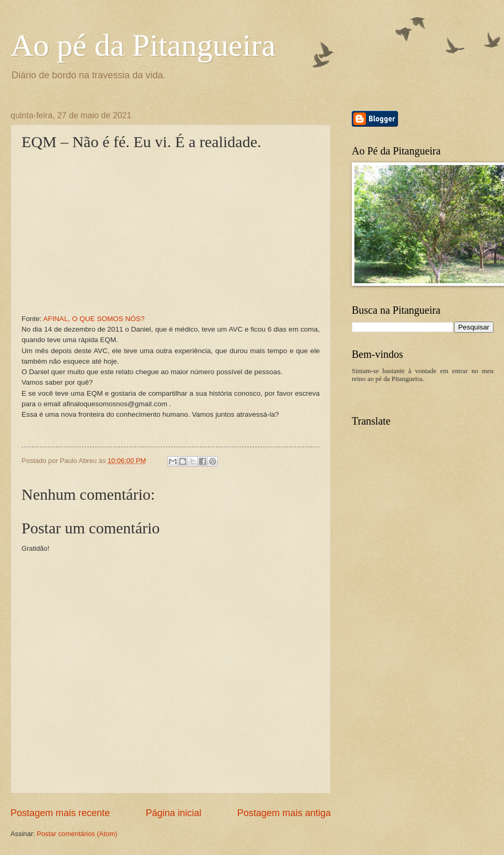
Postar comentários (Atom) (77, 834)
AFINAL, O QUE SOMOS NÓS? (94, 319)
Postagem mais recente (60, 813)
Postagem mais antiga (284, 813)
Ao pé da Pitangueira (143, 45)
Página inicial (173, 813)
